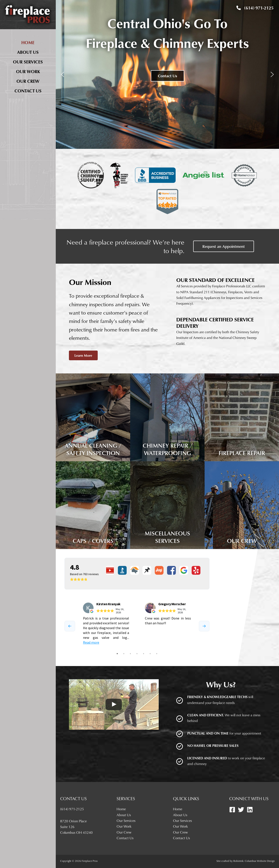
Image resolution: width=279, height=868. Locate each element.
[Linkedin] (250, 810)
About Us (28, 52)
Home (28, 42)
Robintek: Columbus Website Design (254, 861)
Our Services (28, 62)
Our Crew (28, 81)
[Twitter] (241, 810)
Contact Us (28, 91)
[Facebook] (232, 810)
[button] (63, 74)
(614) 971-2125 (255, 8)
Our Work (28, 71)
